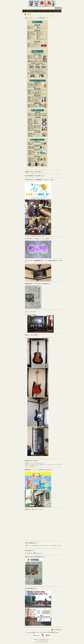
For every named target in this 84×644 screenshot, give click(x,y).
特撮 (53, 11)
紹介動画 (59, 11)
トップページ (25, 11)
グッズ (42, 11)
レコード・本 (47, 11)
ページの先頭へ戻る (58, 630)
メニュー (36, 11)
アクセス (57, 632)
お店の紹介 (31, 11)
